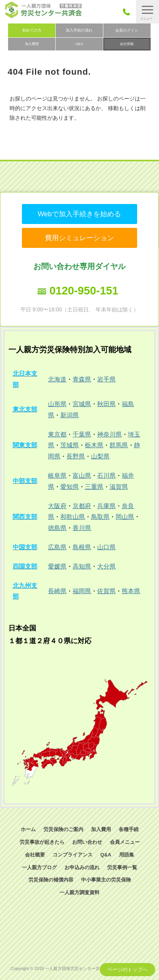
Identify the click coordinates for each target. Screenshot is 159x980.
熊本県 (131, 591)
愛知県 (70, 487)
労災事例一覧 (122, 867)
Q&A (79, 44)
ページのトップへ (128, 969)
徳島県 (57, 528)
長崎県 (57, 591)
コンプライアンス (73, 855)
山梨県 (100, 456)
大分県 (106, 566)
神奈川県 (109, 434)
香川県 (82, 528)
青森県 (82, 379)
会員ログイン (127, 30)
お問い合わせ (87, 842)
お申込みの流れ (82, 867)
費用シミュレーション (79, 238)
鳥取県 (100, 517)
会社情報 (127, 44)
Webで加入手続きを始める (79, 214)
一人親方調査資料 (79, 892)
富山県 (82, 476)
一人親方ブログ (39, 867)
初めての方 (32, 30)
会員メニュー (125, 842)
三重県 (94, 487)
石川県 (106, 476)
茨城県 (70, 445)
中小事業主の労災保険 (106, 880)
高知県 (82, 566)
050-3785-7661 (128, 12)
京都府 (82, 506)
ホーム (28, 829)
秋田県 (106, 404)
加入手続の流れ (79, 30)
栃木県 (94, 445)
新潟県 (70, 415)
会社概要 (35, 855)
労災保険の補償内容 (51, 880)
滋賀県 (119, 487)
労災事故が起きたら (42, 842)
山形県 (57, 404)
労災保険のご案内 (63, 829)
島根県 (82, 547)
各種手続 (129, 829)
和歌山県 (73, 517)
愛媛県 (57, 566)
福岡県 (82, 591)
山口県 (106, 547)
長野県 (76, 456)
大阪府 (57, 506)
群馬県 (119, 445)
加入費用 (32, 44)
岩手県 (106, 379)
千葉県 (82, 434)
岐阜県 (57, 476)
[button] (147, 12)
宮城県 (82, 404)
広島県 (57, 547)
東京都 (57, 434)
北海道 (57, 379)
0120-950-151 (84, 291)
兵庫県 (106, 506)
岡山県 (125, 517)
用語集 (127, 855)
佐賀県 (106, 591)
